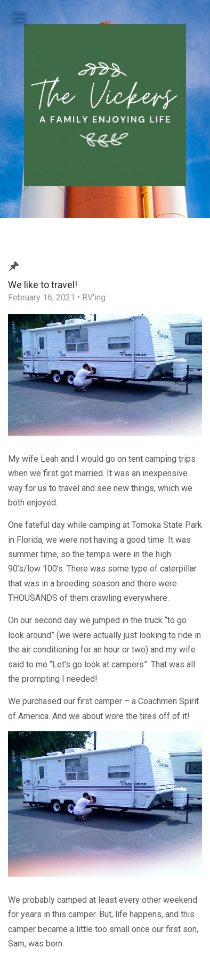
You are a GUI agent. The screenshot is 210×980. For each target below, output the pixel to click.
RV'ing (94, 297)
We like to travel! (43, 285)
